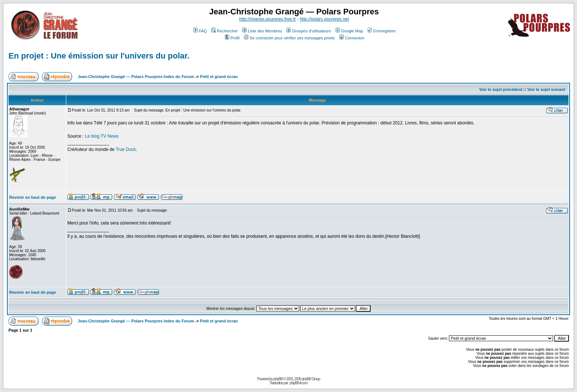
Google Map (349, 31)
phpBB (278, 379)
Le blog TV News (102, 136)
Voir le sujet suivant (546, 89)
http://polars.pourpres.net (324, 19)
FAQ (200, 31)
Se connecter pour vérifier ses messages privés (289, 38)
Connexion (352, 38)
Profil (232, 38)
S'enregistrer (382, 31)
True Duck (126, 149)
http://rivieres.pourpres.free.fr (268, 19)
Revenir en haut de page (33, 197)
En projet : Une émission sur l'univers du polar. (99, 56)
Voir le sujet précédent (501, 89)
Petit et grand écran (219, 77)
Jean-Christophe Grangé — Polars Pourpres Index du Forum (136, 77)
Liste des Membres (262, 31)
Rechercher (224, 31)
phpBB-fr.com (299, 383)
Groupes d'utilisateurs (309, 31)
